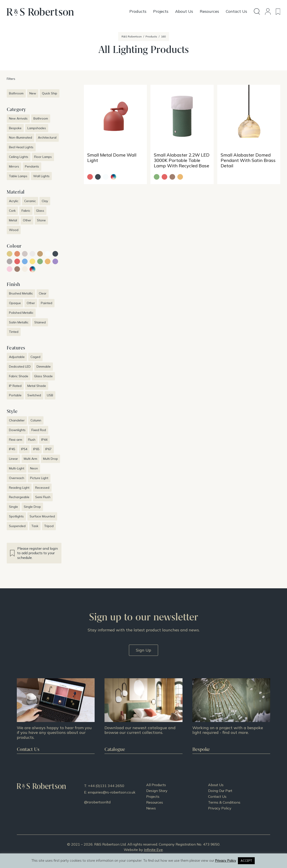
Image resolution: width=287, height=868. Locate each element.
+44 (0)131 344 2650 (106, 786)
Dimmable (44, 366)
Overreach (17, 478)
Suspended (17, 526)
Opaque (15, 303)
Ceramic (30, 201)
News (151, 808)
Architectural (47, 137)
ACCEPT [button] (246, 861)
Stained (40, 322)
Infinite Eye (153, 850)
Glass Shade (43, 376)
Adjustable (17, 357)
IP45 (12, 449)
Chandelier (17, 420)
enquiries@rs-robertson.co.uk (112, 792)
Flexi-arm (16, 440)
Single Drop (32, 507)
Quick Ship (50, 93)
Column (36, 420)
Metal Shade (37, 386)
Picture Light (39, 478)
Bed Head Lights (21, 147)
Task (35, 526)
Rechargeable (19, 497)
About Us (216, 785)
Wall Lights (41, 176)
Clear (43, 293)
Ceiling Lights (19, 157)
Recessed (42, 488)
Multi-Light (17, 468)
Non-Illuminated (21, 137)
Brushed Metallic (21, 293)
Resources (155, 802)
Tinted (14, 332)
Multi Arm (30, 459)
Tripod (49, 526)
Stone (41, 220)
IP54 (24, 449)
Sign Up (143, 650)
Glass (40, 211)
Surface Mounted (42, 516)
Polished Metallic (21, 313)
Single (13, 507)
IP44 (44, 440)
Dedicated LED (20, 366)
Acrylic (14, 201)
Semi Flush (43, 497)
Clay (45, 201)
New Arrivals (18, 118)
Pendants (32, 166)
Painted (47, 303)
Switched (34, 395)
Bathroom (16, 93)
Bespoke (15, 128)
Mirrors (14, 166)
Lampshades (37, 128)
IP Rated (15, 386)
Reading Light (19, 488)
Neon (34, 468)
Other (27, 220)
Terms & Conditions (224, 802)
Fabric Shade (19, 376)
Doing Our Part (220, 791)
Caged (35, 357)
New (33, 93)
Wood (14, 230)
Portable (15, 395)
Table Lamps (18, 176)
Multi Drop (50, 459)
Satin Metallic (19, 322)
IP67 (48, 449)
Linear (13, 459)
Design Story (157, 791)
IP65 (36, 449)
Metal (13, 220)
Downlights (17, 430)
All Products (156, 785)
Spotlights (16, 516)
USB (50, 395)
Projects (153, 796)
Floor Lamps (43, 157)
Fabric (26, 211)
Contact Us (217, 796)
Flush (32, 440)
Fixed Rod (39, 430)
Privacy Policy (220, 808)
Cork (12, 211)
